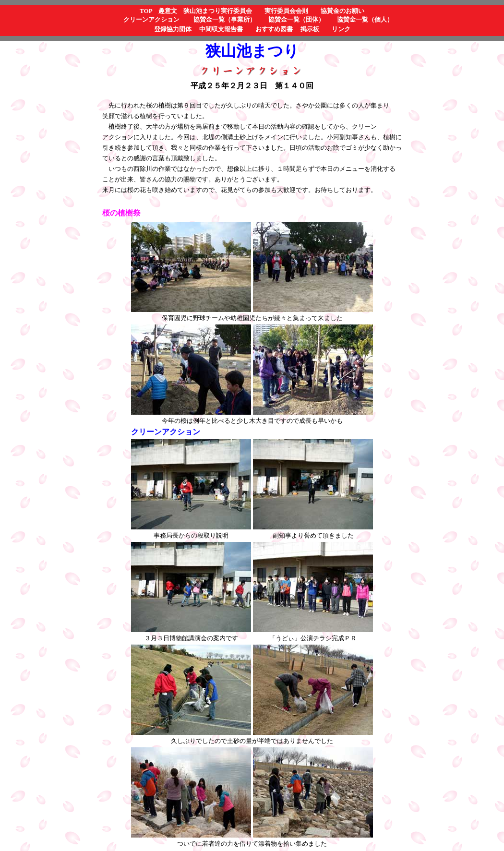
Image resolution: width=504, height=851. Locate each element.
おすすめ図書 (274, 29)
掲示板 (310, 29)
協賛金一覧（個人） (365, 19)
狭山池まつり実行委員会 (218, 11)
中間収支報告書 (221, 29)
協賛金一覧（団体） (296, 19)
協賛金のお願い (342, 11)
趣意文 (168, 11)
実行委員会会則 (286, 11)
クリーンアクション (151, 19)
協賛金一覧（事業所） (225, 19)
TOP (146, 11)
